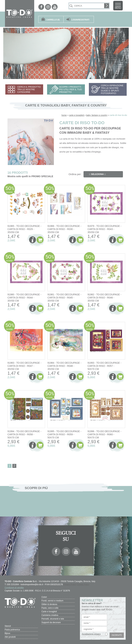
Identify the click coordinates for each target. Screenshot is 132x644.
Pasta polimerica (12, 630)
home (64, 115)
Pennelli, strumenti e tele (53, 619)
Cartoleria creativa (50, 615)
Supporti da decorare (51, 622)
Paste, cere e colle (50, 608)
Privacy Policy (70, 584)
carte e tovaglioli (77, 115)
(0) (53, 20)
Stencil (8, 626)
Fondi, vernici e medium (52, 601)
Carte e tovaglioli (49, 612)
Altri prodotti (10, 637)
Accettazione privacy (91, 634)
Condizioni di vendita (14, 588)
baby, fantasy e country (97, 115)
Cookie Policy (83, 584)
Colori (44, 597)
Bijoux (7, 633)
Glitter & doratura (49, 604)
